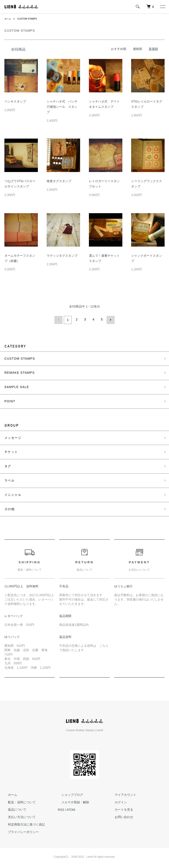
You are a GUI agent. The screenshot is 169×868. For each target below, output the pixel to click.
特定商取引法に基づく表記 (23, 824)
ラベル (9, 479)
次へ (110, 319)
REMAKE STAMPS (20, 372)
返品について (14, 809)
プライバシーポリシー (20, 831)
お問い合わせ (120, 816)
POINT (10, 400)
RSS (61, 809)
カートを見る (120, 809)
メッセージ (13, 437)
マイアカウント (122, 794)
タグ (8, 465)
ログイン (117, 801)
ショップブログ (69, 794)
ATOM (71, 809)
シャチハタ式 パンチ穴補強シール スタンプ (62, 107)
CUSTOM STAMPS (30, 19)
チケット (11, 451)
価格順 (138, 49)
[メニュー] (162, 7)
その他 (9, 508)
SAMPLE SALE (17, 386)
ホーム (8, 19)
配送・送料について (18, 801)
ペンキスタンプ (15, 101)
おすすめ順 (119, 49)
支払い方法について (18, 816)
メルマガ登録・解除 (72, 801)
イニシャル (13, 494)
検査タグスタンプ (59, 181)
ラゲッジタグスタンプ (62, 256)
